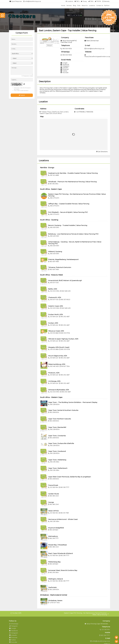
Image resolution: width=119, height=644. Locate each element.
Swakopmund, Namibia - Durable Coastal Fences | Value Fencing (73, 173)
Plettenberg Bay (54, 562)
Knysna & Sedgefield (56, 528)
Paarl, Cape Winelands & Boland (60, 553)
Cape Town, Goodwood (57, 451)
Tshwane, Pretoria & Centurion (60, 267)
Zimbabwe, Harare (55, 601)
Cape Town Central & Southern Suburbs (63, 410)
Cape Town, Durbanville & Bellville (61, 443)
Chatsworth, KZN (55, 297)
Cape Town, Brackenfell (57, 427)
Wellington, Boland (55, 579)
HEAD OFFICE (53, 511)
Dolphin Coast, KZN (56, 306)
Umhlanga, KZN (54, 381)
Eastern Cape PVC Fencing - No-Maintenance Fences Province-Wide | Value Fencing (86, 614)
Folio (79, 6)
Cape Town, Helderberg (57, 460)
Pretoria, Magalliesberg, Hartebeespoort (63, 259)
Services (69, 6)
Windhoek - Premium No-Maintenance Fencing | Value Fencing (72, 182)
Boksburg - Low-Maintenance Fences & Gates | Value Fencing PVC (73, 234)
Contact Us (100, 6)
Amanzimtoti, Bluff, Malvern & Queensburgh (65, 280)
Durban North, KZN (55, 314)
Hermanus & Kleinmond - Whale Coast (63, 519)
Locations (92, 6)
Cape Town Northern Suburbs (60, 419)
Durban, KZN (53, 323)
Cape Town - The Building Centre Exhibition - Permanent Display (73, 402)
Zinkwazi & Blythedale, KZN (59, 390)
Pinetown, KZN (54, 373)
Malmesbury (53, 536)
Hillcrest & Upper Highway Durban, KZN (63, 339)
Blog (74, 6)
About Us (85, 6)
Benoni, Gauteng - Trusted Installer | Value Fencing (68, 225)
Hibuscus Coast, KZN (56, 331)
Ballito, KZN (53, 289)
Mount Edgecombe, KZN (58, 356)
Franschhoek (53, 485)
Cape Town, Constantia (57, 436)
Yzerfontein (52, 587)
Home (63, 6)
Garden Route (54, 494)
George (51, 502)
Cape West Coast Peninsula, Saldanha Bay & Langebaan (70, 477)
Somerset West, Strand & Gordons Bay (63, 570)
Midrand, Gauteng (55, 251)
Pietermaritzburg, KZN (57, 364)
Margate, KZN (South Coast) (59, 347)
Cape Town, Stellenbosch (58, 468)
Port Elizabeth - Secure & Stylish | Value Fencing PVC (68, 212)
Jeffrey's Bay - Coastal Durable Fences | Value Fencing (69, 204)
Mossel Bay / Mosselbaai (57, 545)
